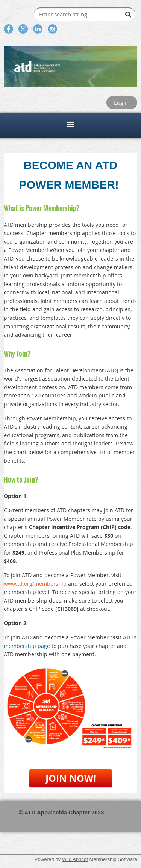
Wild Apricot (75, 859)
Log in (122, 102)
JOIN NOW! (71, 778)
